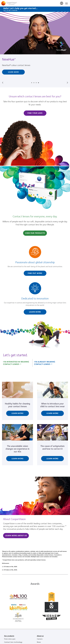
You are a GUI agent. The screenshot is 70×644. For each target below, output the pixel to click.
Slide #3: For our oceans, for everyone (36, 83)
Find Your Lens (35, 113)
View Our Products (35, 233)
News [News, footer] (39, 642)
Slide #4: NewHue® (38, 83)
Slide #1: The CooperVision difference (32, 83)
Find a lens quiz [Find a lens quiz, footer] (10, 639)
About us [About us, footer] (40, 636)
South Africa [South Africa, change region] (62, 3)
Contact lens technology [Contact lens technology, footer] (13, 642)
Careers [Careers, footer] (40, 639)
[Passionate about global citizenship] (35, 262)
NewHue (9, 59)
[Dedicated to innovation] (35, 299)
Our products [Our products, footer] (9, 636)
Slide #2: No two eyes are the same (34, 83)
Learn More (13, 72)
